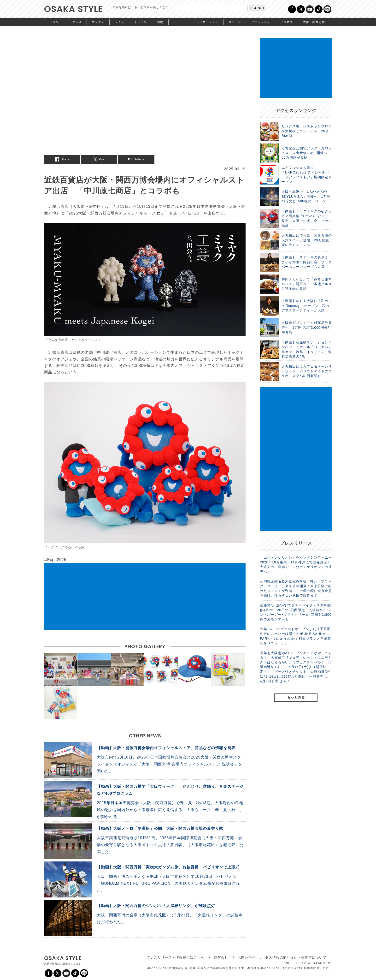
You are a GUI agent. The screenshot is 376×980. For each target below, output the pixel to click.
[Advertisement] (145, 597)
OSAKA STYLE (73, 9)
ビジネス (287, 22)
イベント (56, 22)
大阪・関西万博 (314, 22)
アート (178, 22)
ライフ (119, 22)
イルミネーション (206, 22)
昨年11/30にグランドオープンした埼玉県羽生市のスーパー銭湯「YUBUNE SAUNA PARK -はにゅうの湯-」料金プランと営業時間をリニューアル (296, 636)
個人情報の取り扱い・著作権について (296, 957)
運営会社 (221, 957)
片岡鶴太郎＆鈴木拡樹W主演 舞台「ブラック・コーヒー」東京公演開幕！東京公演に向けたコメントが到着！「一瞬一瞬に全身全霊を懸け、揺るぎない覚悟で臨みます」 (296, 589)
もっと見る (296, 697)
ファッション (261, 22)
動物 (160, 22)
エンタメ (98, 22)
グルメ (77, 22)
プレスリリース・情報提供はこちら (176, 957)
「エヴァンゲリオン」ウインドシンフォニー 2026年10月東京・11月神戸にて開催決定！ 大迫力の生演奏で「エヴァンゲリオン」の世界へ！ (296, 565)
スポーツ (235, 22)
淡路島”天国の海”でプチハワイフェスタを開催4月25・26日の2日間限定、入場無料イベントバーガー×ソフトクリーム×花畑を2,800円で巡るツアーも (296, 612)
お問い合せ (247, 957)
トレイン (141, 22)
